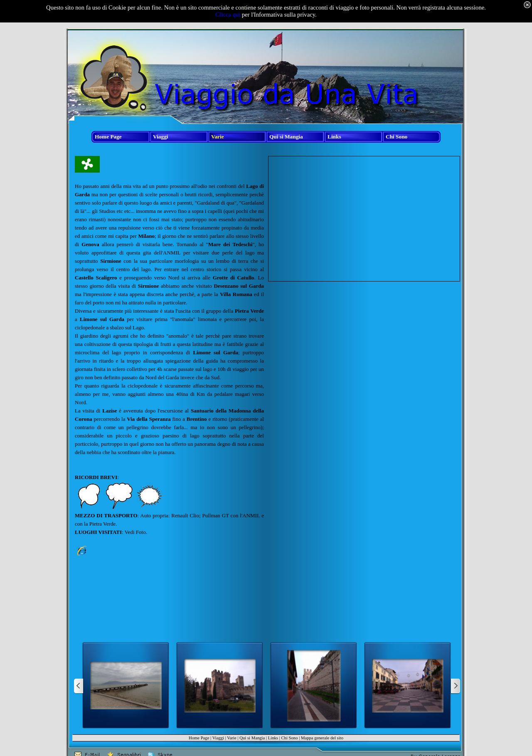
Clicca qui (228, 15)
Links (273, 738)
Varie (232, 738)
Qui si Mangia (252, 738)
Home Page (199, 738)
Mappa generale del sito (322, 738)
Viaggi (218, 738)
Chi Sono (289, 738)
